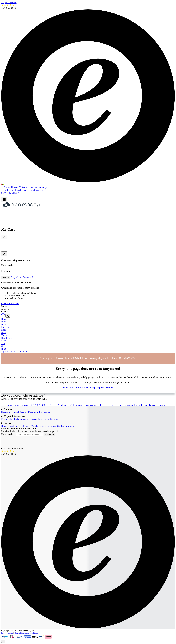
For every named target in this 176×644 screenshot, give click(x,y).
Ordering (24, 419)
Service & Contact (10, 193)
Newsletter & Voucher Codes (32, 426)
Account (23, 412)
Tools (4, 335)
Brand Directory (9, 426)
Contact (15, 412)
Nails (4, 330)
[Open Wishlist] (3, 223)
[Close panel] (4, 254)
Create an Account (10, 303)
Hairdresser (7, 338)
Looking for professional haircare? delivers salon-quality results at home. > (88, 358)
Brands (5, 319)
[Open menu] (4, 200)
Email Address (9, 434)
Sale (3, 343)
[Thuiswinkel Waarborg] (5, 185)
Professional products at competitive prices (25, 190)
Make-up (6, 327)
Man (3, 333)
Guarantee (52, 426)
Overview (6, 412)
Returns (54, 419)
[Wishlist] (3, 316)
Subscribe (49, 434)
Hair (3, 322)
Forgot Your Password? (22, 277)
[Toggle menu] (8, 316)
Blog (4, 349)
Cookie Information (67, 426)
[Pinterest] (14, 439)
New (3, 341)
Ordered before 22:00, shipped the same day (25, 187)
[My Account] (3, 219)
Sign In (6, 277)
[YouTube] (11, 439)
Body (4, 324)
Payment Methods (10, 419)
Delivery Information (39, 419)
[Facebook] (3, 439)
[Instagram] (7, 439)
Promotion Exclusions (39, 412)
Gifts (4, 346)
